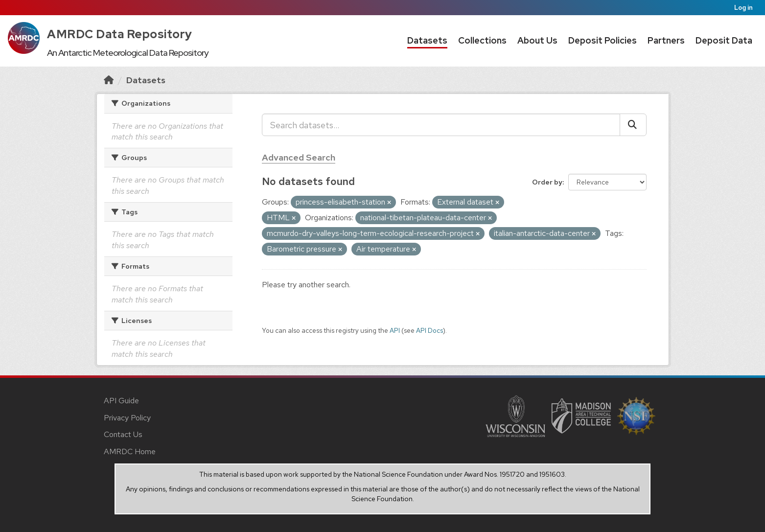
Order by (547, 182)
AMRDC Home (130, 451)
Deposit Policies (603, 40)
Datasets (427, 40)
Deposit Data (724, 40)
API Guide (121, 401)
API (395, 330)
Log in (743, 8)
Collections (482, 40)
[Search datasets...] (441, 125)
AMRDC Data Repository (120, 34)
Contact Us (123, 434)
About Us (537, 40)
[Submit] (633, 125)
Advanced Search (299, 157)
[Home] (109, 80)
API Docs (429, 330)
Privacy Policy (127, 418)
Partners (666, 40)
